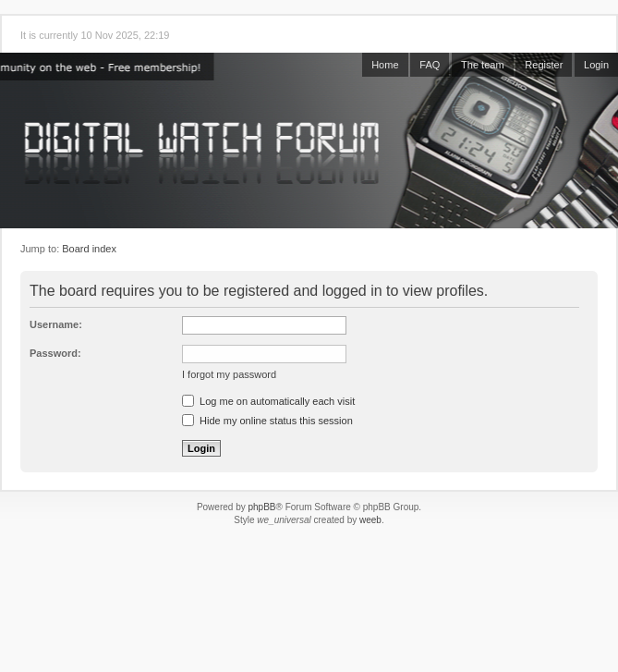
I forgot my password (229, 374)
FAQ (430, 65)
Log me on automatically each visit (268, 401)
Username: (56, 324)
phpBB (261, 507)
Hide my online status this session (267, 421)
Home (385, 65)
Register (544, 65)
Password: (55, 353)
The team (482, 65)
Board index (89, 249)
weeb (370, 520)
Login (596, 65)
